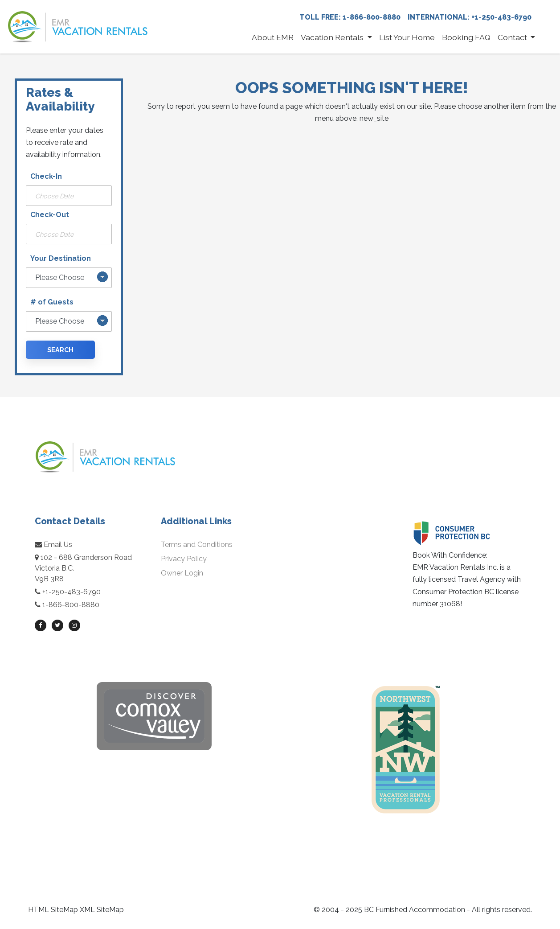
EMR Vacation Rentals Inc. (455, 567)
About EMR (273, 37)
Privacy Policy (184, 559)
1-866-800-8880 (71, 605)
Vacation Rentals (333, 37)
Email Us (53, 545)
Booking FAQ (466, 37)
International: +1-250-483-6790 (470, 17)
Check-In (46, 176)
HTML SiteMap (53, 910)
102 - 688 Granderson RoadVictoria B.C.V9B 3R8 (83, 568)
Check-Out (50, 215)
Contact (513, 37)
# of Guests (52, 302)
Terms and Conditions (197, 545)
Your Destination (61, 258)
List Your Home (407, 37)
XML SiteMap (102, 910)
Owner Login (182, 573)
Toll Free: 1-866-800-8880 (350, 17)
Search (60, 350)
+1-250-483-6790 (72, 592)
